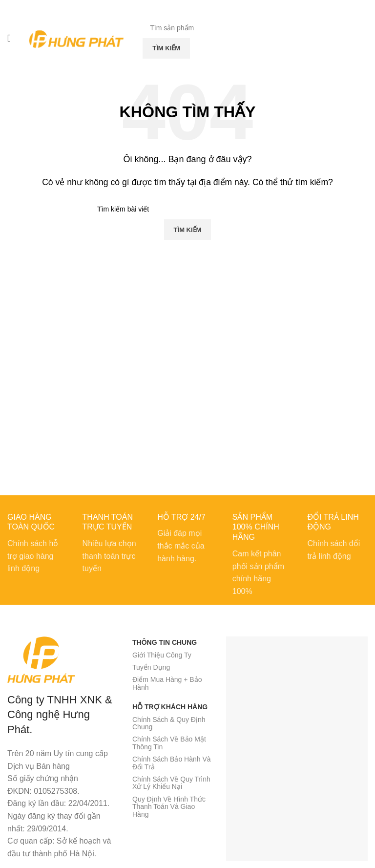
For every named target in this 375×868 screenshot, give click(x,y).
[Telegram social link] (206, 7)
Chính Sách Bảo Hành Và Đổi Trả (172, 763)
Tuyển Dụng (151, 667)
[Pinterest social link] (188, 7)
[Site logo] (77, 37)
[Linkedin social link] (197, 7)
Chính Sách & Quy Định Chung (169, 723)
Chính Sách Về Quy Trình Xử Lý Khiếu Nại (171, 783)
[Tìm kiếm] (217, 28)
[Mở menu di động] (9, 38)
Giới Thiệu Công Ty (162, 655)
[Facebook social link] (170, 7)
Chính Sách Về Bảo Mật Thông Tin (169, 743)
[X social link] (178, 7)
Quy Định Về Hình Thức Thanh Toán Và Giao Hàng (169, 807)
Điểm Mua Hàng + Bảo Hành (167, 683)
